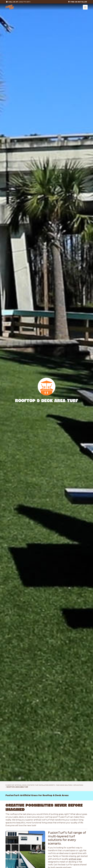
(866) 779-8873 (18, 2)
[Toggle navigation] (85, 7)
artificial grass (75, 859)
